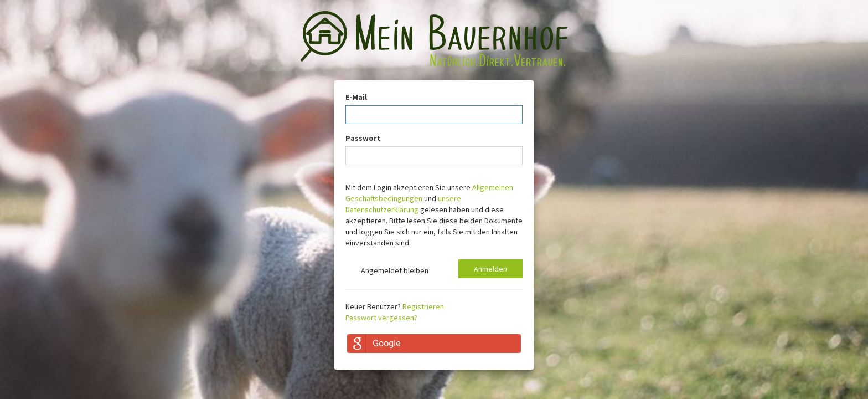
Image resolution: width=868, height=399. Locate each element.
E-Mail (356, 97)
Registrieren (423, 306)
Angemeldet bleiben (387, 272)
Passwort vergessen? (381, 318)
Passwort (363, 138)
